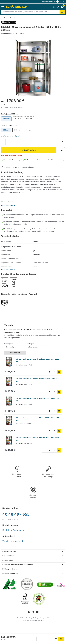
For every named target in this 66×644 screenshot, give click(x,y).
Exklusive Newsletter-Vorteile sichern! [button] (18, 565)
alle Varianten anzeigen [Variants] (10, 136)
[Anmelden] (59, 7)
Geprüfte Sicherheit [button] (10, 573)
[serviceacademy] (61, 585)
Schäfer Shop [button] (8, 560)
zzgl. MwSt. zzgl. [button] (12, 107)
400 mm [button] (29, 129)
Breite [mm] (9, 344)
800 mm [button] (29, 118)
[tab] (30, 91)
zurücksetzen (15, 353)
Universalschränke (11, 18)
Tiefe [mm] (31, 344)
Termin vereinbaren (12, 541)
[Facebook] (29, 613)
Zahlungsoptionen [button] (9, 569)
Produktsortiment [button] (9, 552)
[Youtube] (37, 613)
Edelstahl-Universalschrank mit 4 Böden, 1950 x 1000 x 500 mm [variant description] (38, 439)
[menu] (49, 2)
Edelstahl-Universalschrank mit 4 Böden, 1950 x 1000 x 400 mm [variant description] (38, 419)
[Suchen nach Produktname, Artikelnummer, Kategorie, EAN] (31, 12)
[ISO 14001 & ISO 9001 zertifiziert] (9, 584)
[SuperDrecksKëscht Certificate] (39, 599)
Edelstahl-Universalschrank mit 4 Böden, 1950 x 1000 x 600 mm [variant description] (38, 361)
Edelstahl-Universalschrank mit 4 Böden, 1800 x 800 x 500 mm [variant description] (37, 400)
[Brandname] (9, 23)
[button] (3, 7)
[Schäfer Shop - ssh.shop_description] (17, 7)
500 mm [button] (18, 118)
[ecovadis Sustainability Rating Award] (27, 584)
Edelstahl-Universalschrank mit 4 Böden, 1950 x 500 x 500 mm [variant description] (37, 380)
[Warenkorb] (63, 7)
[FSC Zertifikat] (25, 599)
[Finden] (62, 12)
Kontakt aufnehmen (12, 530)
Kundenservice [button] (8, 556)
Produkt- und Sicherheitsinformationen (19, 167)
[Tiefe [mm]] (38, 347)
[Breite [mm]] (15, 347)
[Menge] (33, 142)
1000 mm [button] (6, 118)
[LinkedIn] (33, 613)
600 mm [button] (6, 129)
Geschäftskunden (48, 2)
